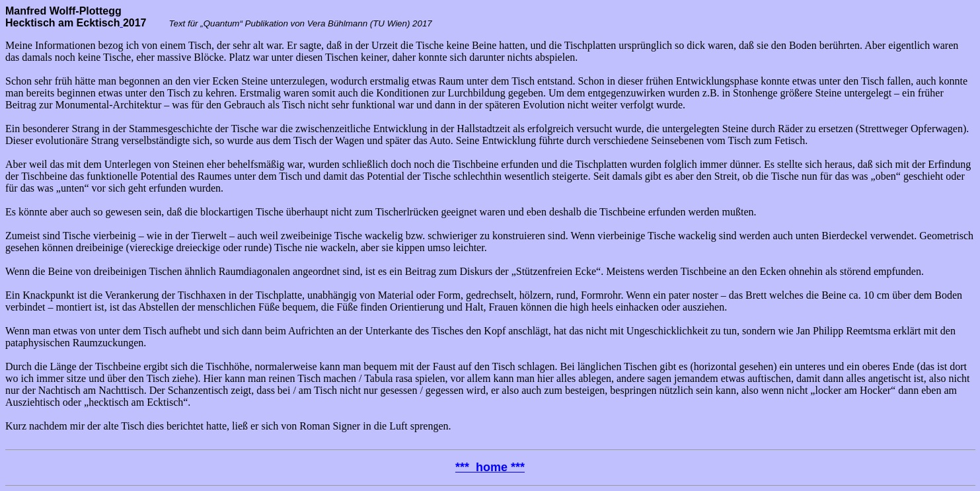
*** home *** (490, 467)
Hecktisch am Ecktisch (62, 23)
